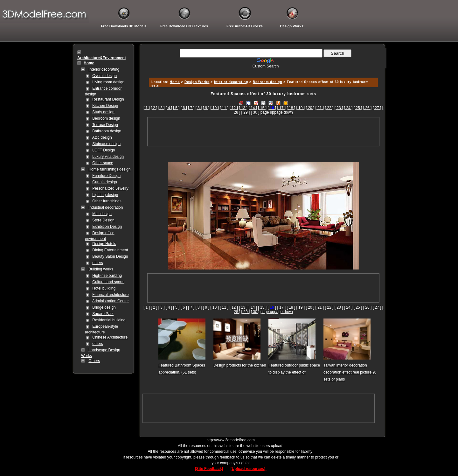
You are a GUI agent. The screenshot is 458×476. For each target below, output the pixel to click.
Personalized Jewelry (110, 188)
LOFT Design (104, 150)
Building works (101, 269)
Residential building (109, 320)
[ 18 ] (291, 108)
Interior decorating (104, 69)
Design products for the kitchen (240, 365)
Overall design (104, 76)
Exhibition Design (107, 227)
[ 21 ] (320, 108)
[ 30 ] (255, 112)
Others (94, 361)
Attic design (102, 137)
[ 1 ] (147, 108)
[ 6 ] (184, 108)
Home (175, 82)
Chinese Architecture (110, 337)
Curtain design (104, 182)
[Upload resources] (249, 469)
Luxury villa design (108, 157)
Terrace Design (105, 125)
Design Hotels (104, 244)
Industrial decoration (106, 207)
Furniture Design (106, 176)
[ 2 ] (154, 108)
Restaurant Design (108, 99)
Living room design (108, 82)
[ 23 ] (339, 108)
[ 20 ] (310, 108)
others (97, 263)
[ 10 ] (215, 108)
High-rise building (107, 276)
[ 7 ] (191, 108)
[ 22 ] (329, 108)
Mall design (102, 214)
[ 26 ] (368, 108)
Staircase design (106, 144)
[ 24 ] (348, 108)
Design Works (197, 82)
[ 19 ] (300, 108)
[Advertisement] (262, 71)
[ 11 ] (224, 108)
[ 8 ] (198, 108)
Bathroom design (107, 131)
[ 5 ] (176, 108)
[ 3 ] (162, 108)
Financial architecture (110, 295)
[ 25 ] (358, 108)
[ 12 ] (234, 108)
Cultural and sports (108, 282)
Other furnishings (107, 201)
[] (272, 108)
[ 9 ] (206, 108)
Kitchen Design (105, 106)
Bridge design (104, 307)
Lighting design (105, 195)
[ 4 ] (169, 108)
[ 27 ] (377, 108)
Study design (103, 112)
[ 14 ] (253, 108)
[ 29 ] (246, 112)
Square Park (103, 314)
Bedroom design (106, 118)
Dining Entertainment (110, 250)
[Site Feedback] (209, 469)
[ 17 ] (281, 108)
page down (284, 112)
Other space (103, 163)
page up (267, 112)
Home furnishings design (109, 169)
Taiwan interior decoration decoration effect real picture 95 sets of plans (350, 372)
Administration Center (111, 301)
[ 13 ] (243, 108)
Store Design (103, 220)
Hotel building (104, 288)
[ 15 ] (262, 108)
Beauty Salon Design (110, 256)
